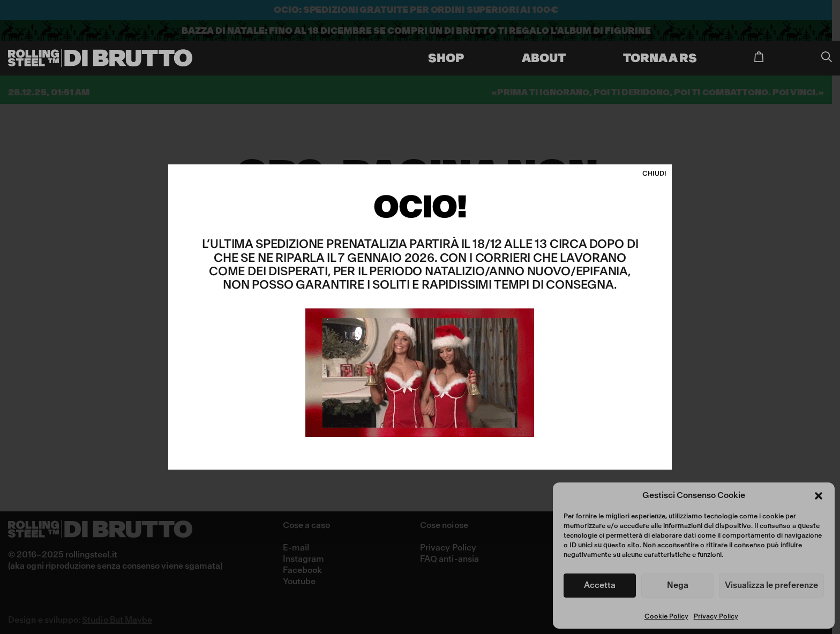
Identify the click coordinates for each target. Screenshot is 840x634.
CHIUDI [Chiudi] (654, 174)
